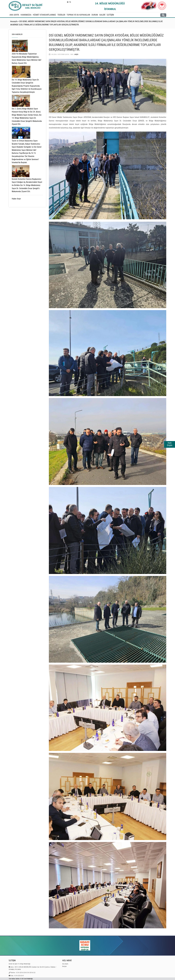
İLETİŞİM (110, 15)
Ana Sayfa (65, 964)
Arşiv (76, 54)
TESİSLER (61, 15)
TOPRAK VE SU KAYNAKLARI (78, 15)
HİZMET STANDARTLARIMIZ (44, 15)
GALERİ (102, 15)
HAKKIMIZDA (26, 15)
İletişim (64, 966)
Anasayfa (14, 21)
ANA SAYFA (14, 15)
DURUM (95, 15)
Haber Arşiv (16, 199)
